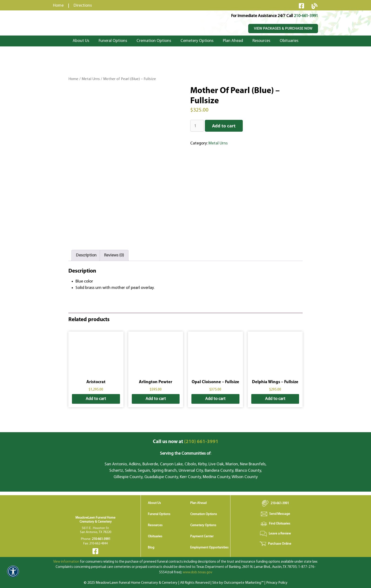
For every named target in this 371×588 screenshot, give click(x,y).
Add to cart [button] (96, 399)
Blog (151, 548)
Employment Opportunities (209, 548)
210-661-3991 (306, 16)
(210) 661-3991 (186, 442)
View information (66, 562)
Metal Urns (91, 79)
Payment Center (202, 536)
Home (73, 79)
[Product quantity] (197, 126)
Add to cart (224, 126)
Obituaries (289, 41)
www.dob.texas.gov (197, 572)
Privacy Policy (277, 583)
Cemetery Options (197, 41)
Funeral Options (113, 41)
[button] (13, 575)
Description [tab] (86, 255)
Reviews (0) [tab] (114, 255)
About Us (81, 41)
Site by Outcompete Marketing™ (238, 583)
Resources (261, 41)
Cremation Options (154, 41)
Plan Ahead (233, 41)
